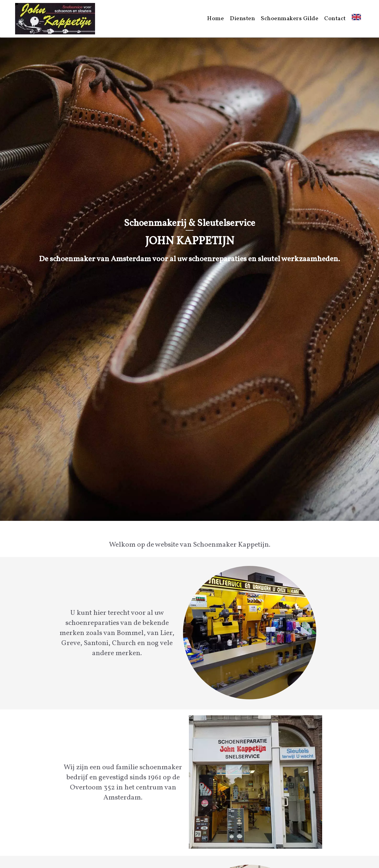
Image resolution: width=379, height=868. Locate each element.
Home (215, 19)
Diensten (242, 19)
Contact (335, 19)
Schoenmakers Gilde (290, 19)
